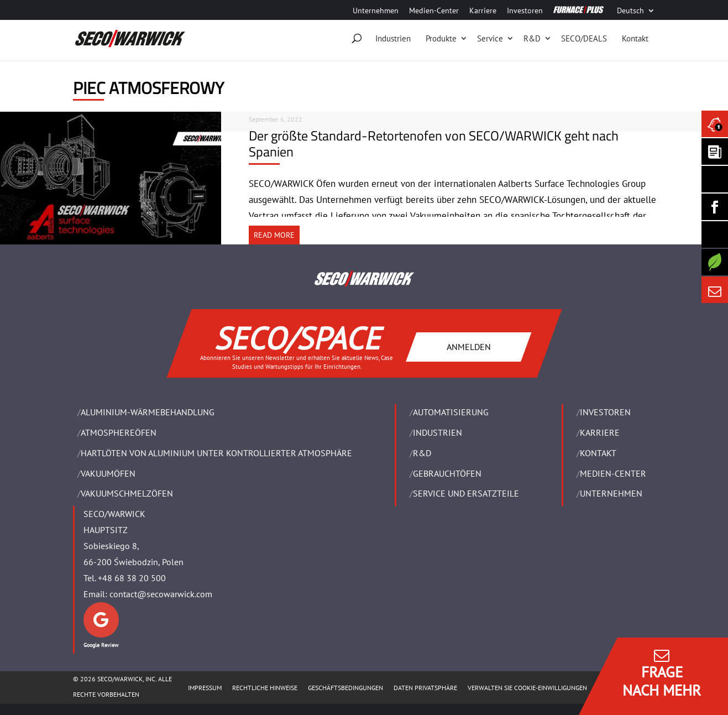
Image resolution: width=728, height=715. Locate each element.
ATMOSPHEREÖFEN (119, 432)
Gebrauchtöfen (447, 473)
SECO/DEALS (584, 38)
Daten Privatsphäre (425, 688)
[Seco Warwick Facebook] (715, 207)
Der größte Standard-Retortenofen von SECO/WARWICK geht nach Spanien (434, 143)
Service (490, 38)
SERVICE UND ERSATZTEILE (466, 493)
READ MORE (274, 235)
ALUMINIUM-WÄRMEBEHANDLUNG (148, 412)
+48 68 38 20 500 (132, 578)
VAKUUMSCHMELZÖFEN (127, 493)
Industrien (393, 38)
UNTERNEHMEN (611, 493)
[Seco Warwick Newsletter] (715, 152)
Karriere (483, 11)
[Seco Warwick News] (715, 124)
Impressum (205, 688)
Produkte (441, 38)
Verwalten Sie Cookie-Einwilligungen (527, 688)
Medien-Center (434, 11)
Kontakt (635, 38)
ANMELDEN (468, 346)
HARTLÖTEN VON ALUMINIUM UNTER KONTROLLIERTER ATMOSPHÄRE (216, 453)
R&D (532, 38)
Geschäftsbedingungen (345, 688)
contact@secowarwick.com (161, 594)
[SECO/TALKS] (715, 234)
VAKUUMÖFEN (108, 473)
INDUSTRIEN (438, 432)
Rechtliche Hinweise (265, 688)
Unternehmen (376, 11)
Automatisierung (451, 412)
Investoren (525, 11)
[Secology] (715, 262)
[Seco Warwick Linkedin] (715, 179)
